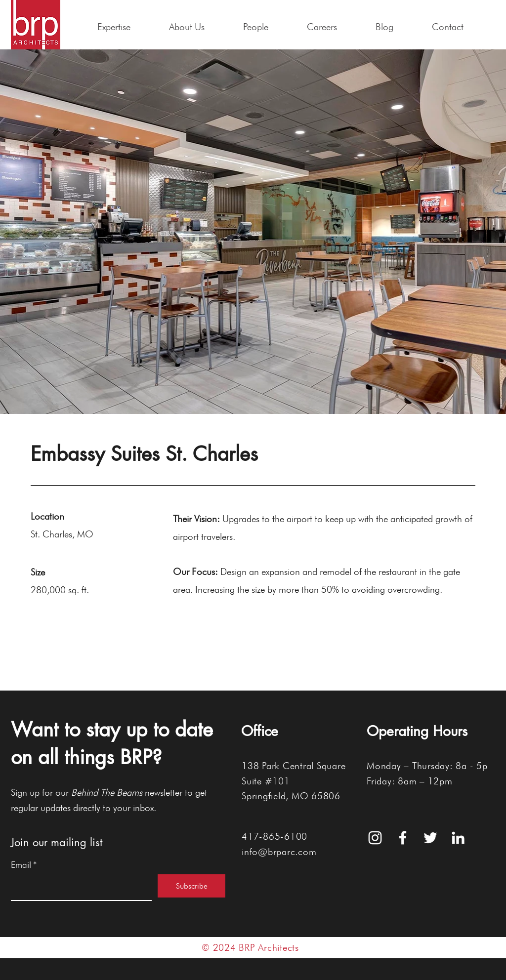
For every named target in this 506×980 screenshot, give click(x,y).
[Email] (78, 887)
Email (24, 865)
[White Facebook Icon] (403, 838)
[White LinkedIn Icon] (458, 838)
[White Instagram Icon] (375, 838)
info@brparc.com (279, 852)
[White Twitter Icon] (430, 838)
